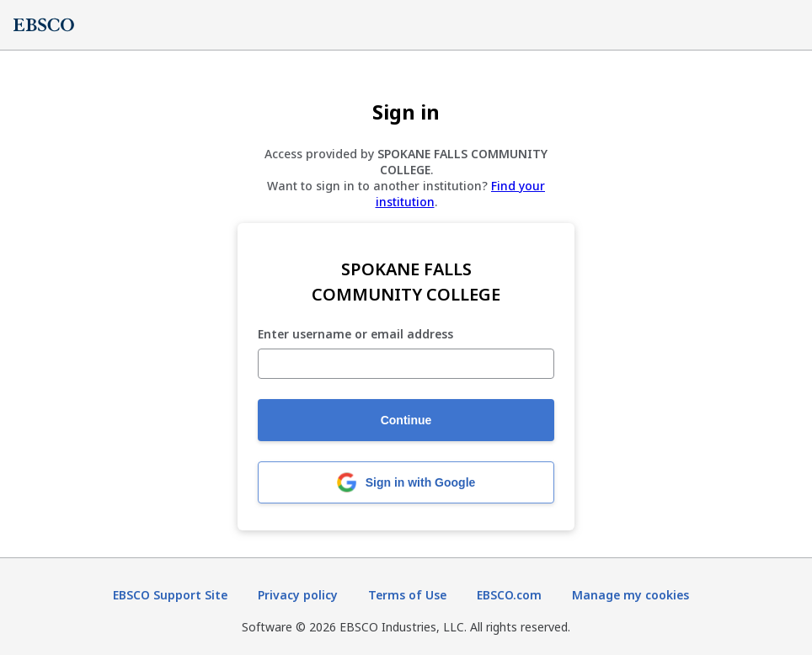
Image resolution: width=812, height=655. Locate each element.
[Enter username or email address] (406, 364)
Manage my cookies (630, 595)
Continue (406, 420)
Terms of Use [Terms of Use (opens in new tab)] (407, 595)
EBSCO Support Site (170, 595)
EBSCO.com (509, 595)
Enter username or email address (355, 335)
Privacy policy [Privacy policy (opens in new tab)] (298, 595)
